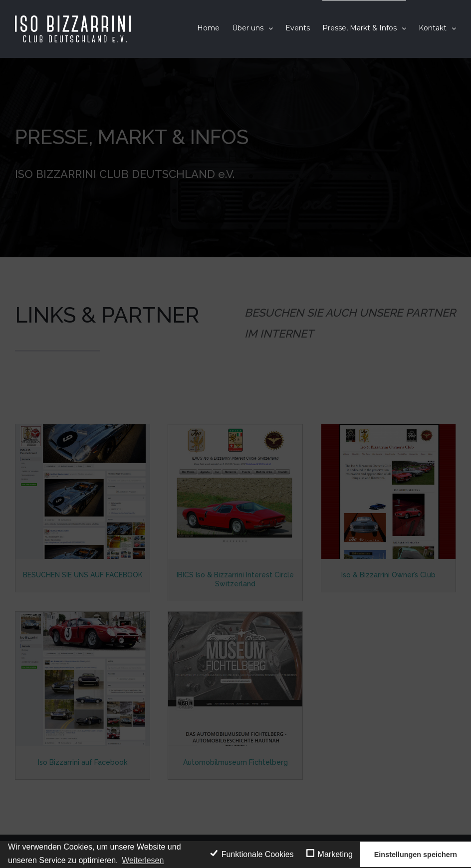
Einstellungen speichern (416, 855)
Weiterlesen (143, 860)
